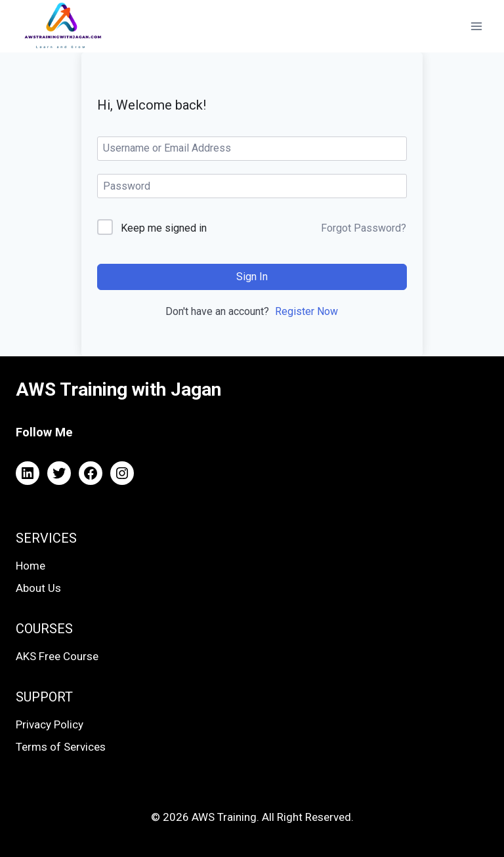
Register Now (306, 311)
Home (31, 566)
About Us (38, 588)
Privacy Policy (50, 724)
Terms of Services (61, 747)
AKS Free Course (57, 656)
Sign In (252, 277)
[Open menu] (476, 26)
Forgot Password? (364, 228)
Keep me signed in (164, 228)
